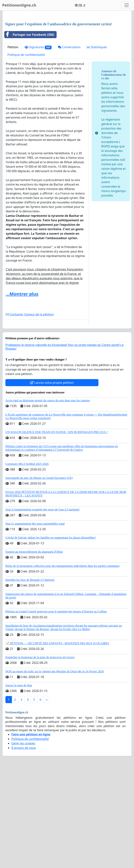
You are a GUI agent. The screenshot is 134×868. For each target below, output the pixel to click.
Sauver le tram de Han (19, 737)
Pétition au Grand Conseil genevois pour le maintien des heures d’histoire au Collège (56, 664)
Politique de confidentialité (26, 107)
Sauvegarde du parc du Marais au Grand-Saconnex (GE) (39, 530)
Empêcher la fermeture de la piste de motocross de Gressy (40, 709)
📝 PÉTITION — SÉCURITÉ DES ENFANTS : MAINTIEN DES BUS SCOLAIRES (57, 695)
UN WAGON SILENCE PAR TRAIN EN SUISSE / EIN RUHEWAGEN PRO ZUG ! (57, 484)
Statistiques (97, 99)
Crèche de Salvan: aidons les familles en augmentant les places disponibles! (51, 590)
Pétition (13, 99)
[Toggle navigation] (127, 5)
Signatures (38, 99)
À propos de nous (24, 800)
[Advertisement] (67, 43)
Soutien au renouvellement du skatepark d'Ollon (34, 604)
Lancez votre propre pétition (52, 435)
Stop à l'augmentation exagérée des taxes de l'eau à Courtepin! (43, 562)
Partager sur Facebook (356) (29, 87)
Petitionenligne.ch (19, 5)
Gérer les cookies (23, 795)
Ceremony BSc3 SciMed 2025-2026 (27, 516)
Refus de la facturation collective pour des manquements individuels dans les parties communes (62, 618)
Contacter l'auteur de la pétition (30, 366)
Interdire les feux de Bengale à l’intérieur (30, 632)
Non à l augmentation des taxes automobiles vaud (35, 576)
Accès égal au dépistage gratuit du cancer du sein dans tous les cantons (48, 453)
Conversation (69, 99)
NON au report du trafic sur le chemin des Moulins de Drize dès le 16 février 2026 (55, 723)
